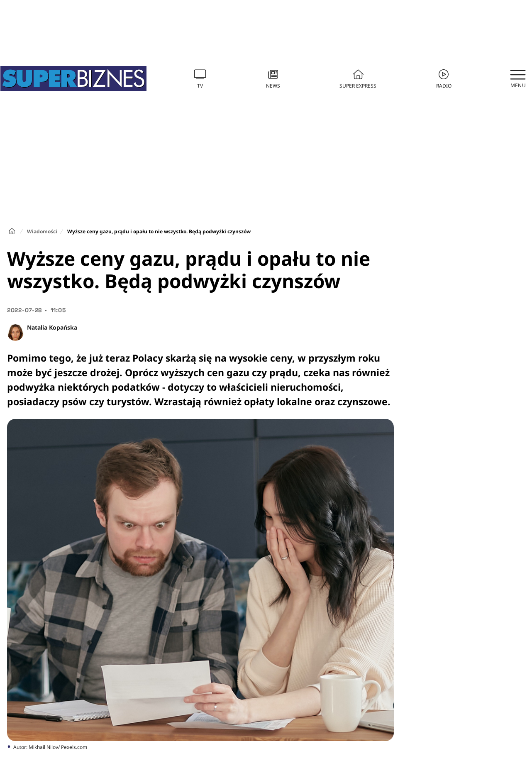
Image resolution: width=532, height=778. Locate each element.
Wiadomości (42, 231)
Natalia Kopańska (52, 327)
